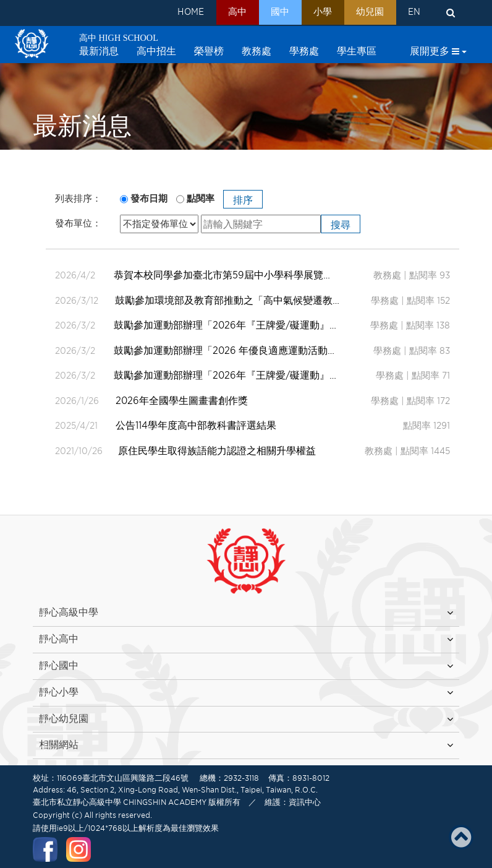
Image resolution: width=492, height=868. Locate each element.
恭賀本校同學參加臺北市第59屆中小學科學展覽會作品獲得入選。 (216, 275)
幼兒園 (366, 13)
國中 (269, 13)
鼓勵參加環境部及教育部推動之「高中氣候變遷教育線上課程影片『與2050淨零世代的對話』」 (216, 300)
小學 (315, 13)
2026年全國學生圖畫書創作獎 (183, 401)
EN (413, 13)
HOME (174, 13)
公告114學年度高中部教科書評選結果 (197, 425)
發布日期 (149, 199)
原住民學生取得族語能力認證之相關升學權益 (217, 451)
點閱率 (201, 199)
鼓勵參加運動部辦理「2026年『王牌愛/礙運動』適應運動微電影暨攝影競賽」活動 (216, 325)
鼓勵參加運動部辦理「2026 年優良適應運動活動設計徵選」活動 (216, 350)
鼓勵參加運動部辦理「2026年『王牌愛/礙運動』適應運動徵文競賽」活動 (216, 375)
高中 (224, 13)
